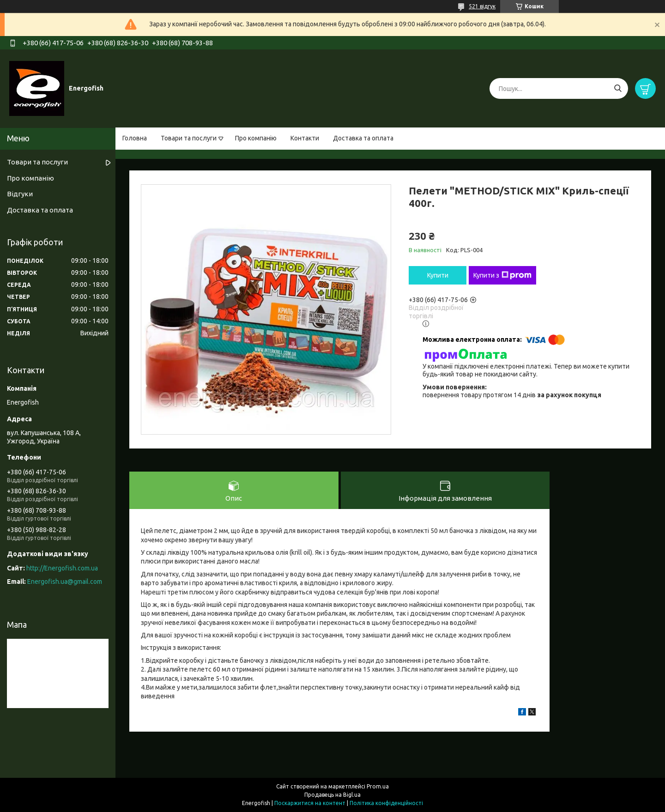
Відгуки (20, 194)
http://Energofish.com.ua (62, 568)
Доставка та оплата (363, 138)
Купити (438, 275)
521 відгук (482, 6)
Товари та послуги (189, 138)
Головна (135, 138)
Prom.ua (378, 786)
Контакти (305, 138)
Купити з (502, 275)
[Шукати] (618, 88)
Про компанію (256, 138)
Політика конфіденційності (386, 803)
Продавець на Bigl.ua (332, 795)
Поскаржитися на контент (310, 803)
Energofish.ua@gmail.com (65, 582)
